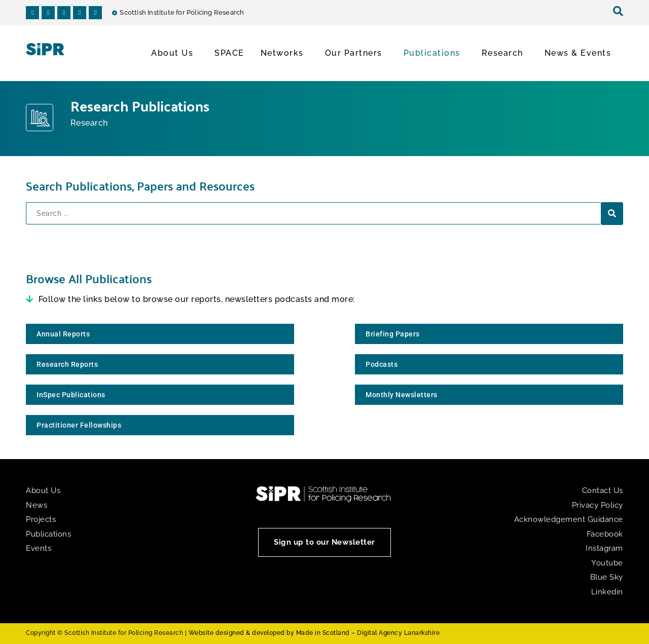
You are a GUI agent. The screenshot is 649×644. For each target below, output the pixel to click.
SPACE (229, 53)
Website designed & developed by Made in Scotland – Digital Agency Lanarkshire (314, 633)
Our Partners (356, 53)
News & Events (581, 53)
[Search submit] (612, 214)
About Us (175, 53)
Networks (285, 53)
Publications (435, 53)
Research (505, 53)
